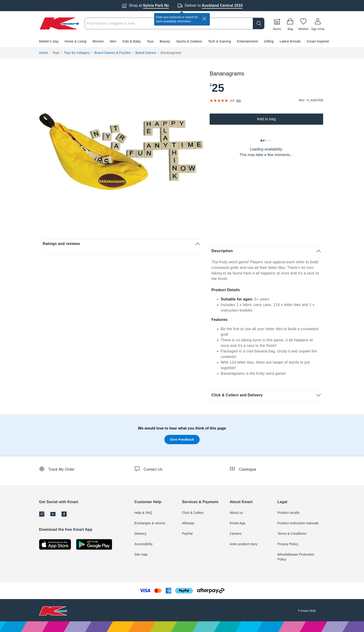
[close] (204, 19)
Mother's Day (49, 41)
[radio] (122, 152)
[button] (182, 41)
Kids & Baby (132, 41)
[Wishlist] (303, 23)
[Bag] (290, 23)
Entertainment (247, 41)
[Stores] (277, 23)
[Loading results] (266, 140)
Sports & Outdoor (189, 41)
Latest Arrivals (290, 41)
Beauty (165, 41)
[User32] (318, 23)
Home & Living (76, 41)
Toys (150, 41)
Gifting (269, 41)
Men (113, 41)
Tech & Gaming (220, 41)
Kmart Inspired (318, 41)
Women (98, 41)
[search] (259, 23)
